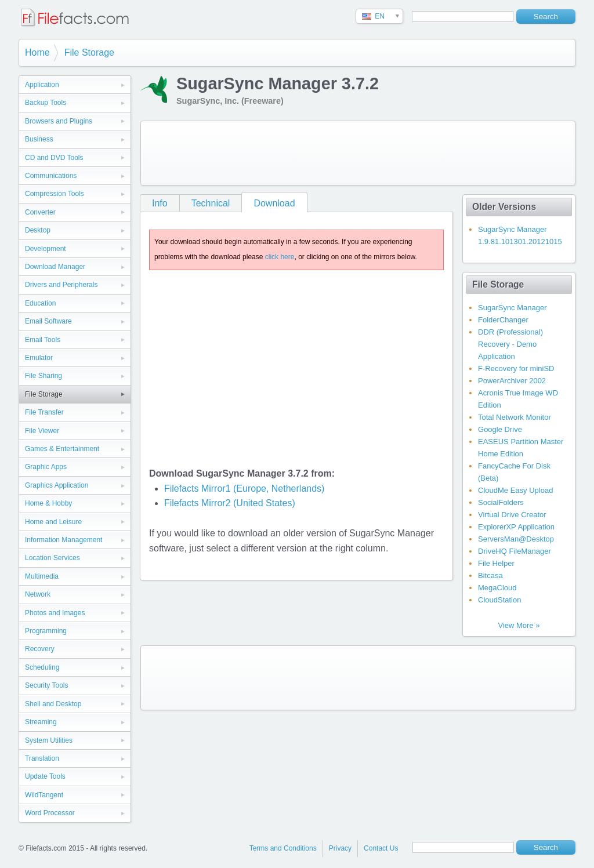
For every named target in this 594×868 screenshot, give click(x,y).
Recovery (40, 649)
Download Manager (55, 267)
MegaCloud (497, 588)
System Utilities (49, 740)
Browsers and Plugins (59, 121)
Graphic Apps (46, 467)
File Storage (89, 52)
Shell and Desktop (53, 704)
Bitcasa (490, 575)
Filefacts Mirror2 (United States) (230, 503)
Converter (40, 212)
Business (39, 139)
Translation (42, 758)
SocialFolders (501, 502)
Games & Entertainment (62, 449)
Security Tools (46, 685)
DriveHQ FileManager (515, 551)
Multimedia (42, 576)
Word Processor (50, 813)
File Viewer (42, 431)
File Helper (496, 563)
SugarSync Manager (512, 308)
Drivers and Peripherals (61, 285)
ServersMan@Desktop (516, 539)
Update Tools (45, 776)
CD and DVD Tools (54, 158)
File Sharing (44, 376)
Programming (46, 631)
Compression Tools (55, 194)
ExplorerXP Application (516, 527)
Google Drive (500, 429)
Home (37, 52)
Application (42, 85)
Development (46, 249)
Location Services (52, 558)
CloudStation (499, 600)
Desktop (38, 230)
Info (160, 203)
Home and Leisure (53, 522)
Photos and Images (55, 613)
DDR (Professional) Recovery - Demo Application (510, 344)
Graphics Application (57, 485)
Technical (211, 203)
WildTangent (44, 795)
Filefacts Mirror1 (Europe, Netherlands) (245, 489)
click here (280, 257)
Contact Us (381, 848)
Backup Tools (46, 103)
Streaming (41, 722)
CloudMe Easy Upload (515, 490)
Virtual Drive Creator (512, 515)
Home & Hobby (48, 503)
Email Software (48, 321)
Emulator (39, 358)
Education (40, 303)
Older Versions (504, 207)
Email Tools (43, 340)
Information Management (64, 540)
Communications (51, 176)
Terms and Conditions (283, 848)
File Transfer (44, 412)
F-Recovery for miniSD (516, 368)
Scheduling (42, 667)
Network (38, 594)
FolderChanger (503, 320)
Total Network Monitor (515, 417)
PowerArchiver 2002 (512, 381)
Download (274, 203)
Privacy (340, 848)
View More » (519, 625)
